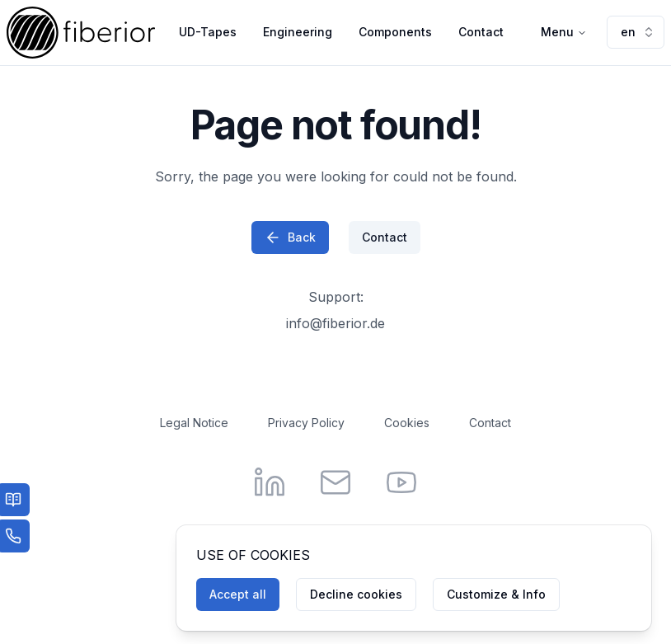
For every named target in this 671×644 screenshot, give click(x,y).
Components (395, 32)
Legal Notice (194, 423)
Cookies (407, 423)
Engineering (298, 32)
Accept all (238, 594)
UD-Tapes (208, 32)
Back (290, 237)
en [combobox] (638, 32)
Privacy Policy (306, 423)
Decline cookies (356, 594)
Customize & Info (496, 594)
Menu (564, 32)
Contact (481, 32)
